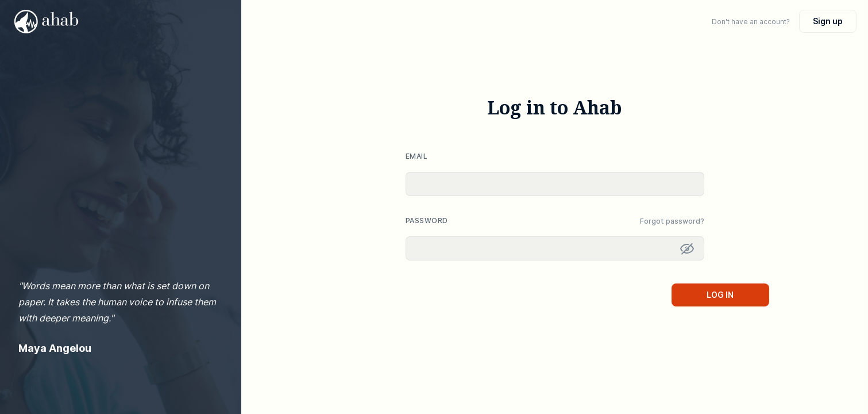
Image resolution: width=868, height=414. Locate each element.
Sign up (828, 21)
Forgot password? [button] (672, 221)
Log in (720, 295)
